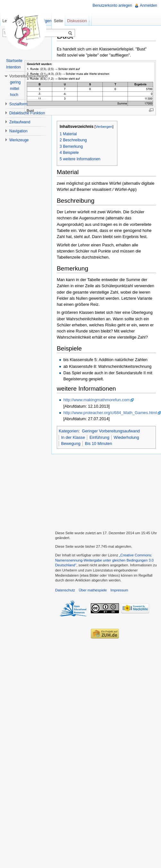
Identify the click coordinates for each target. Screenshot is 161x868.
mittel (15, 89)
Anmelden (148, 5)
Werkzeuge (19, 140)
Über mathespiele (93, 590)
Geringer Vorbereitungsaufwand (111, 431)
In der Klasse (73, 437)
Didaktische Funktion (27, 113)
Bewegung (71, 443)
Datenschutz (65, 590)
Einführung (99, 437)
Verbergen (104, 127)
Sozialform (18, 104)
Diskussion (77, 21)
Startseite (14, 61)
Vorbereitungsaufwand (28, 76)
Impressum (119, 590)
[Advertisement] (106, 492)
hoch (14, 95)
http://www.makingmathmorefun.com (96, 400)
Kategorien (69, 431)
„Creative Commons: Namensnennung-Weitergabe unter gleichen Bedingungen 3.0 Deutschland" (104, 560)
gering (15, 82)
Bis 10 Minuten (99, 443)
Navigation (18, 131)
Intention (13, 67)
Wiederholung (127, 437)
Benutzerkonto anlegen (112, 5)
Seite (58, 21)
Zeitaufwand (20, 122)
